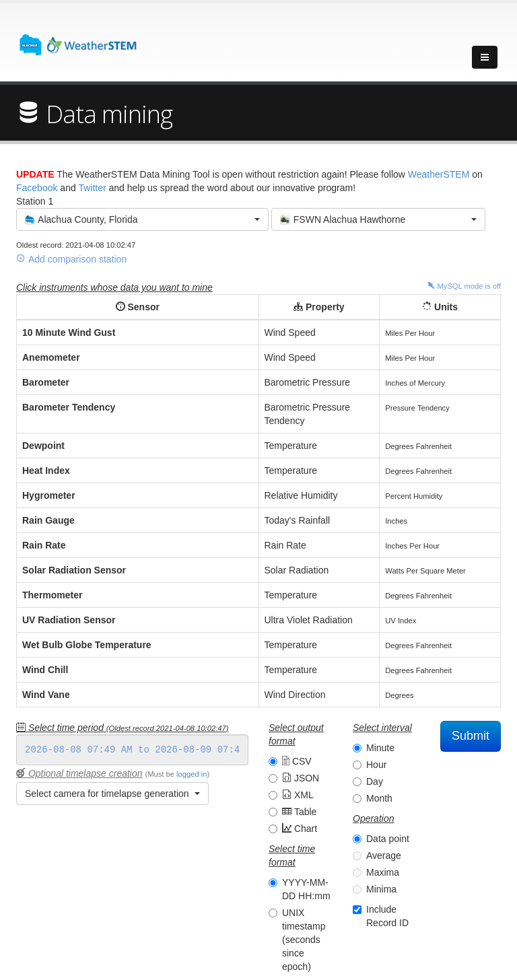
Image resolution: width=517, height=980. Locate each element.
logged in (192, 774)
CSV (297, 761)
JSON (301, 778)
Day (375, 781)
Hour (376, 765)
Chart (300, 829)
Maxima (383, 872)
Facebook (37, 188)
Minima (381, 889)
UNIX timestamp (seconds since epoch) (304, 940)
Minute (380, 748)
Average (384, 855)
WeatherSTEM (439, 174)
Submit (471, 736)
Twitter (92, 188)
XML (298, 795)
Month (379, 798)
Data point (388, 839)
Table (299, 812)
